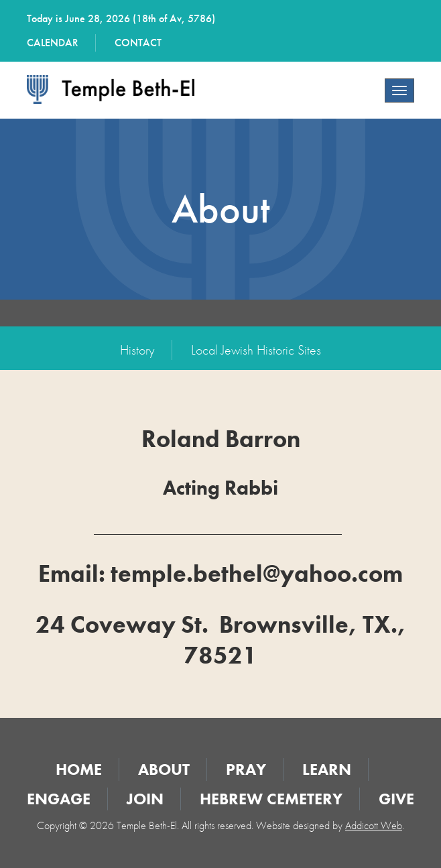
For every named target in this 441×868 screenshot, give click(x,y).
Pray (246, 769)
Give (396, 799)
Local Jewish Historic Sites (256, 350)
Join (145, 799)
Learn (327, 769)
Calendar (53, 43)
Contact (138, 43)
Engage (59, 799)
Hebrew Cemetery (271, 799)
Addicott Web (374, 825)
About (164, 769)
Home (79, 769)
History (137, 350)
